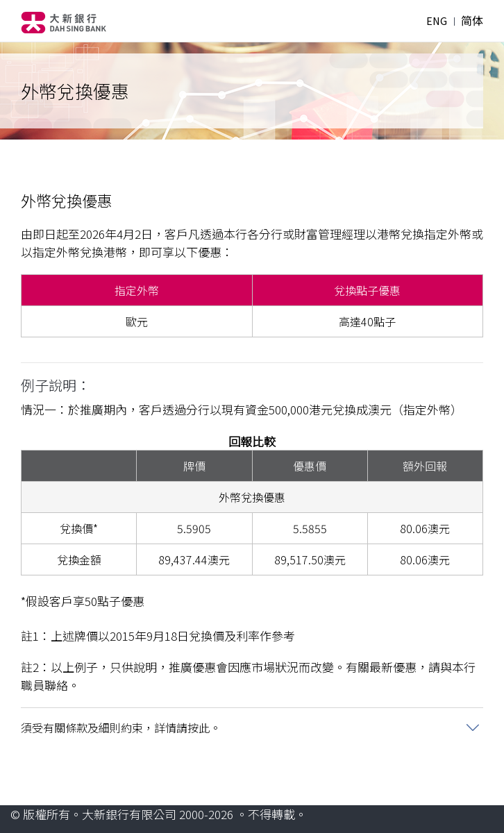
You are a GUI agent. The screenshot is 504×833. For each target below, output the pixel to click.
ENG (437, 21)
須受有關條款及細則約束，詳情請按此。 (121, 727)
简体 (472, 21)
